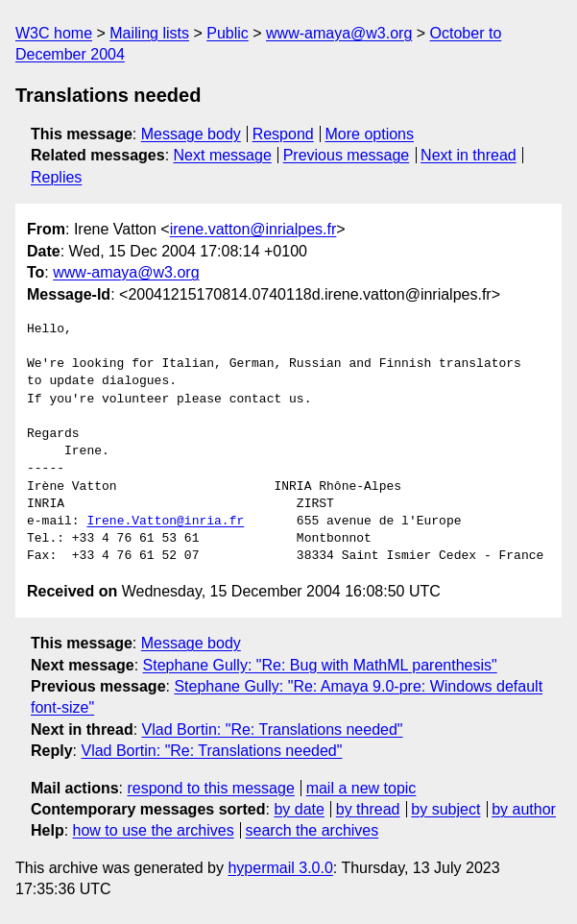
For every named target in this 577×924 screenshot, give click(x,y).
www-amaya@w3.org (339, 33)
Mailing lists (149, 33)
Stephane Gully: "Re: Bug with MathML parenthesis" (320, 665)
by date (299, 809)
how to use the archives (154, 830)
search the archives (313, 830)
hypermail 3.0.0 (280, 868)
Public (228, 33)
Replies (56, 177)
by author (524, 809)
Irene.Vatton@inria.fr (165, 522)
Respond (283, 134)
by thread (368, 809)
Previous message (347, 155)
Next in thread (469, 155)
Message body (191, 134)
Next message (223, 155)
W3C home (54, 33)
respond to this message (210, 788)
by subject (445, 809)
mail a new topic (361, 788)
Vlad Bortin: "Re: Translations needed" (273, 729)
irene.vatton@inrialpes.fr (253, 229)
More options (370, 134)
